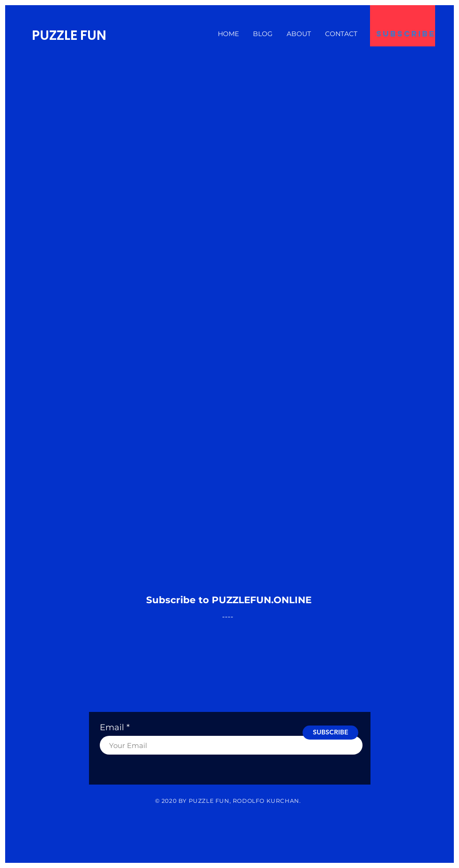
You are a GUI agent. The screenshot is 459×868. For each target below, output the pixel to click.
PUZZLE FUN (69, 35)
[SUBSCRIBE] (330, 733)
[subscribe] (406, 34)
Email (112, 727)
